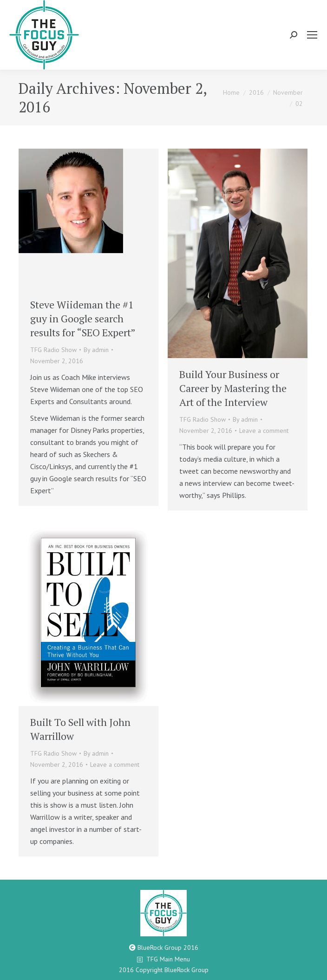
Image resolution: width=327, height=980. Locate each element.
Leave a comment (264, 431)
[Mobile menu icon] (312, 35)
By (96, 350)
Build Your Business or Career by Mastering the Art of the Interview (233, 388)
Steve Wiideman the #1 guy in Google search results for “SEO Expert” (83, 318)
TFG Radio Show (53, 350)
